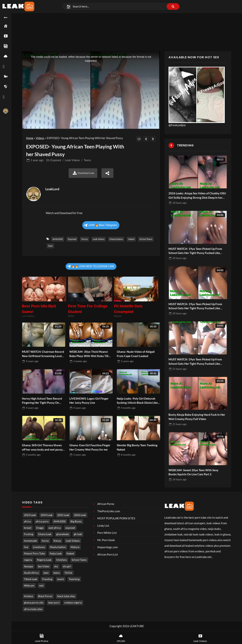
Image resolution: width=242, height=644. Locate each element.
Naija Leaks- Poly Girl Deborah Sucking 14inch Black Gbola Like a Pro (138, 401)
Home (30, 138)
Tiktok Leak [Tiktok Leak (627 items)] (31, 579)
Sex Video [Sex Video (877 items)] (44, 566)
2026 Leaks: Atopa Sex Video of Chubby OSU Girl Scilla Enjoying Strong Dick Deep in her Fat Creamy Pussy (197, 196)
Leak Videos (72, 160)
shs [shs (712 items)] (56, 566)
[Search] (121, 7)
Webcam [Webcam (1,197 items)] (29, 586)
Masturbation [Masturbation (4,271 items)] (58, 547)
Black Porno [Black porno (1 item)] (45, 596)
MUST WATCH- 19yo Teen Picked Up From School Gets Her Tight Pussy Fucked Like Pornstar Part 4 (195, 251)
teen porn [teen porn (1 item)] (54, 603)
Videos (40, 138)
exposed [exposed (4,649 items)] (70, 528)
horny (85, 239)
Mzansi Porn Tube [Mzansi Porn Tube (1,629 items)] (34, 553)
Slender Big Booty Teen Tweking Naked (137, 447)
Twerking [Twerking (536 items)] (74, 579)
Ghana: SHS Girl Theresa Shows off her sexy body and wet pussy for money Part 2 (42, 447)
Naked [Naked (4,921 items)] (70, 553)
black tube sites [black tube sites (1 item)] (66, 596)
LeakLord (52, 189)
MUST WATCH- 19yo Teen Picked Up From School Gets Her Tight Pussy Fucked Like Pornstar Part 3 (195, 306)
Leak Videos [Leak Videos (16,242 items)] (73, 541)
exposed (72, 239)
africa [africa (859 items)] (27, 521)
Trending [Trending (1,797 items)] (47, 579)
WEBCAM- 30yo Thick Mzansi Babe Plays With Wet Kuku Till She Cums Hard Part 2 (89, 354)
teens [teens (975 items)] (57, 573)
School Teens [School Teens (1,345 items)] (79, 560)
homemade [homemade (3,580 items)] (30, 541)
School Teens (146, 239)
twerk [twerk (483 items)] (61, 579)
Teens (87, 160)
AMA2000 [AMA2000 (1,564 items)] (60, 521)
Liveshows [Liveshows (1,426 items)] (39, 547)
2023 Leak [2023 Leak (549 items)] (30, 515)
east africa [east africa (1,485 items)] (55, 528)
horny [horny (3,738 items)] (45, 541)
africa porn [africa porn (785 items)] (42, 521)
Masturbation (116, 239)
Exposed (56, 160)
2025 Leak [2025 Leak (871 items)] (63, 515)
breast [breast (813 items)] (28, 528)
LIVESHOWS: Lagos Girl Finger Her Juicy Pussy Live (89, 401)
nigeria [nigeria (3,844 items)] (28, 560)
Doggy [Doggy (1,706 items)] (40, 528)
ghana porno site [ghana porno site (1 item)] (34, 603)
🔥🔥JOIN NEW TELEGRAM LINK (91, 266)
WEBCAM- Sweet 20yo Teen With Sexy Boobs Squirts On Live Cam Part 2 (193, 472)
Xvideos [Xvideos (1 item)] (29, 596)
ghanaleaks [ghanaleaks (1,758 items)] (63, 534)
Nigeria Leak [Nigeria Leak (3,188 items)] (44, 560)
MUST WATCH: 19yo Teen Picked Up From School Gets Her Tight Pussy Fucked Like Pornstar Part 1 (195, 362)
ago (37, 160)
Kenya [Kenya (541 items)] (57, 541)
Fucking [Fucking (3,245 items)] (29, 534)
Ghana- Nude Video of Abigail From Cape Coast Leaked (136, 354)
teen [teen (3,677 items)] (46, 573)
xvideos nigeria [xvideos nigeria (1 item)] (73, 603)
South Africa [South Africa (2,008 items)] (31, 573)
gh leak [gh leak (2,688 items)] (78, 534)
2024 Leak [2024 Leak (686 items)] (47, 515)
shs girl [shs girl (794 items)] (67, 566)
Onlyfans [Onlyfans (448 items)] (61, 560)
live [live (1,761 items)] (26, 547)
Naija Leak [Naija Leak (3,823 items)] (56, 553)
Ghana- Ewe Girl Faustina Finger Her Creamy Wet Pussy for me (90, 447)
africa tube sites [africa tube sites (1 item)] (33, 609)
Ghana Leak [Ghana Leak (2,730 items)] (45, 534)
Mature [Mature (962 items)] (75, 547)
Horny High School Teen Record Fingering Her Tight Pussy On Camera (42, 401)
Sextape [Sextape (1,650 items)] (28, 566)
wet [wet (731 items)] (41, 586)
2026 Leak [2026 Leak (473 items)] (80, 515)
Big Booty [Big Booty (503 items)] (76, 521)
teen (50, 246)
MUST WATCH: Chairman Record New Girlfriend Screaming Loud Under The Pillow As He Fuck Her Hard (43, 354)
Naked (131, 239)
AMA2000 (58, 239)
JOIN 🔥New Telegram (100, 225)
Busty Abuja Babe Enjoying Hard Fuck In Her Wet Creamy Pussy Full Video (197, 417)
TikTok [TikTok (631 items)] (68, 573)
